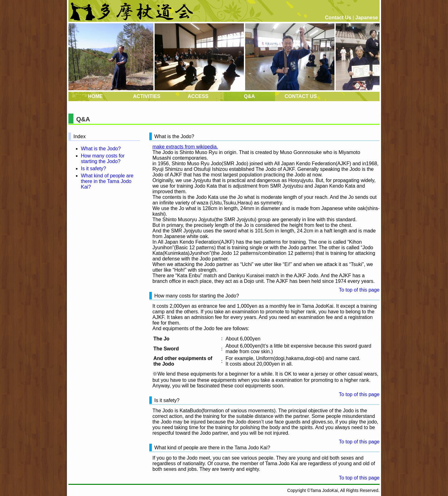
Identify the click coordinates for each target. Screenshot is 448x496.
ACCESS (198, 96)
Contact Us (338, 18)
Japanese (367, 18)
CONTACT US (301, 96)
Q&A (250, 96)
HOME (96, 96)
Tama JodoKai (324, 490)
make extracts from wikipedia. (185, 147)
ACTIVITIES (147, 96)
